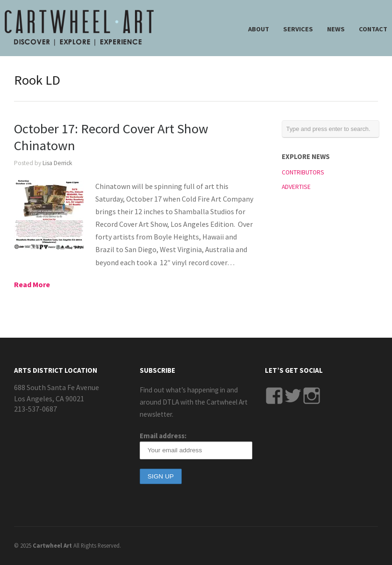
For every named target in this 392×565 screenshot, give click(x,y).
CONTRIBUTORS (303, 172)
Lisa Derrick (57, 163)
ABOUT (259, 29)
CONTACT (373, 29)
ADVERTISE (296, 187)
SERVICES (298, 29)
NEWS (336, 29)
